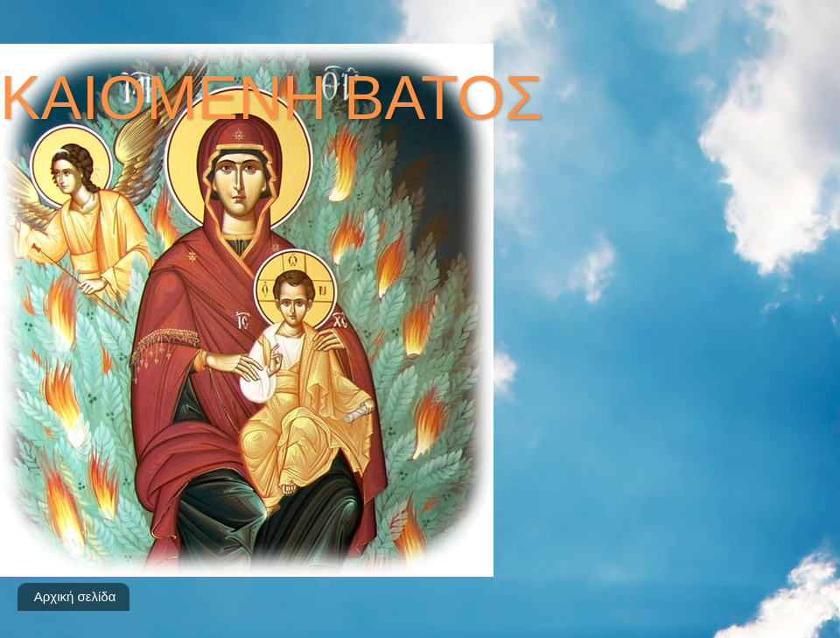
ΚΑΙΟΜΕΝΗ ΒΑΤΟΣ (271, 98)
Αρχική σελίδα (75, 596)
